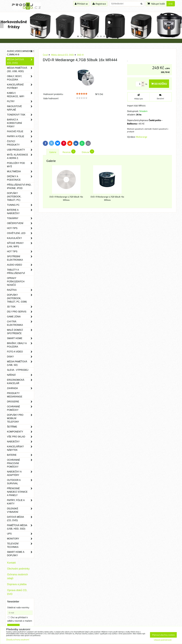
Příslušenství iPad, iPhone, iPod (19, 187)
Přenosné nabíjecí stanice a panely (20, 492)
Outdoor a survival (20, 482)
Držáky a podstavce (20, 178)
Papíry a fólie (20, 136)
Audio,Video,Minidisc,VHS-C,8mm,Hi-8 (20, 53)
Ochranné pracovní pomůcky (20, 463)
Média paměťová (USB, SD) (20, 363)
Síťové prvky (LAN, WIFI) (20, 245)
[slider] (82, 94)
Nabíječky (20, 442)
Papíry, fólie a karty (20, 502)
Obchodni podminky (18, 569)
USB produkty (20, 150)
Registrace (99, 4)
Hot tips (20, 252)
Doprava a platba (17, 584)
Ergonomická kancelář (20, 382)
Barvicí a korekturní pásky (20, 123)
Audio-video (20, 265)
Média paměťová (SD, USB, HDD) (20, 70)
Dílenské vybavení (20, 510)
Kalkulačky (20, 238)
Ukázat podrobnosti (163, 640)
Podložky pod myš (20, 165)
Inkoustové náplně (20, 108)
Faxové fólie (20, 132)
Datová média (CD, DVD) (20, 519)
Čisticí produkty (20, 143)
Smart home (20, 338)
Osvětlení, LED (20, 233)
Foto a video (20, 352)
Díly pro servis (20, 312)
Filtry (20, 101)
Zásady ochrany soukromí (18, 640)
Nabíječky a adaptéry (20, 473)
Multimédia (20, 172)
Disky (20, 357)
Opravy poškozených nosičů (16, 282)
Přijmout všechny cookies (163, 635)
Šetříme (20, 427)
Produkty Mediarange (15, 395)
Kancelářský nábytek (20, 448)
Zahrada (20, 388)
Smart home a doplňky (20, 554)
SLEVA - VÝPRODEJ (18, 370)
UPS (20, 534)
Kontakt (11, 563)
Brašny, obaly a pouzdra (20, 345)
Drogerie (20, 402)
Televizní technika (20, 545)
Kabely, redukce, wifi (20, 95)
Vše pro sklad (20, 437)
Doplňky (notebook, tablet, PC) (20, 197)
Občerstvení (20, 223)
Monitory (20, 539)
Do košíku (159, 84)
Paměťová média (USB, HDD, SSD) (20, 527)
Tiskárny (20, 218)
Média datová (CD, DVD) (20, 61)
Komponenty (20, 432)
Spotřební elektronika (20, 258)
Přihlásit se (81, 4)
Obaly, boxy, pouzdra (20, 78)
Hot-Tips (20, 228)
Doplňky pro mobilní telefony (20, 418)
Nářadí (20, 375)
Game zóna (20, 317)
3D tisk (20, 307)
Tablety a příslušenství (20, 272)
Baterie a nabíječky (20, 212)
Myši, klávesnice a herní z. (20, 156)
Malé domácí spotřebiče (20, 332)
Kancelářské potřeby (20, 86)
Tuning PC (20, 205)
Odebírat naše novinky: (18, 607)
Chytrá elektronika (20, 323)
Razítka (20, 290)
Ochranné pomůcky (20, 408)
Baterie (20, 455)
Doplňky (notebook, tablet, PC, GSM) (20, 298)
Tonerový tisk (20, 115)
